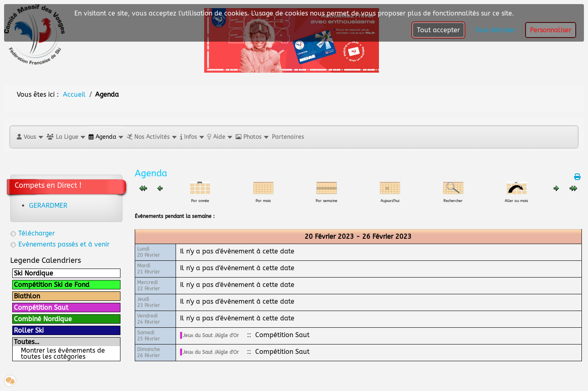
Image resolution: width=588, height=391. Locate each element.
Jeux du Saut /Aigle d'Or (211, 335)
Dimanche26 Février (149, 352)
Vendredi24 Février (149, 319)
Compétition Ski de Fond (52, 285)
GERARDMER (48, 205)
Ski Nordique (33, 273)
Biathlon (27, 296)
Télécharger (37, 233)
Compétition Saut (41, 308)
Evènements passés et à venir (64, 244)
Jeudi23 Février (149, 302)
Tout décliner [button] (495, 30)
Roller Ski (29, 330)
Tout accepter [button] (438, 30)
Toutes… (27, 342)
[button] (30, 137)
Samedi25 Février (149, 336)
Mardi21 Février (149, 269)
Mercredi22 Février (149, 285)
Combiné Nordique (43, 319)
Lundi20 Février (149, 252)
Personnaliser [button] (551, 30)
